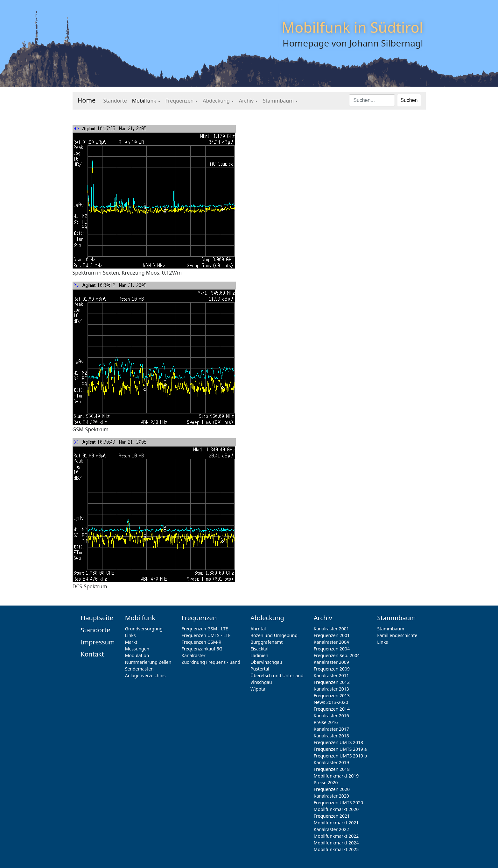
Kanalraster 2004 (331, 642)
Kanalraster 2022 (331, 829)
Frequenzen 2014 (332, 709)
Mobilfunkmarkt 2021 (336, 823)
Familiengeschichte (397, 635)
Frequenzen (180, 101)
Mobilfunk (144, 101)
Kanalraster (193, 655)
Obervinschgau (266, 662)
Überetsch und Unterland (277, 675)
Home (87, 100)
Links (130, 635)
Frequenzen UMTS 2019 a (340, 749)
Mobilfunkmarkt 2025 (336, 849)
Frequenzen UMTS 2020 (338, 803)
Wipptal (258, 689)
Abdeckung (216, 101)
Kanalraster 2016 (331, 716)
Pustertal (260, 669)
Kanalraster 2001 (331, 629)
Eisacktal (260, 649)
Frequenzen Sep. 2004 (337, 655)
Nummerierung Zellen (148, 662)
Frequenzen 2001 (332, 635)
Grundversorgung (144, 629)
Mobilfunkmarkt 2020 (336, 809)
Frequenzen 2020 (332, 789)
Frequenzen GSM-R (201, 642)
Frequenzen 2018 (332, 769)
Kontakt (92, 654)
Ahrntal (258, 629)
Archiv (246, 101)
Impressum (98, 642)
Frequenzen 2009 (332, 669)
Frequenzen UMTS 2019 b (340, 756)
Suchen (409, 100)
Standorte (115, 101)
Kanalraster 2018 (331, 736)
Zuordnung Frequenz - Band (211, 662)
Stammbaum (278, 101)
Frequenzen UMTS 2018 (338, 742)
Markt (131, 642)
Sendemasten (139, 669)
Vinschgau (261, 682)
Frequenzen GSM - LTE (205, 629)
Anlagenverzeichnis (145, 675)
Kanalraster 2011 (331, 675)
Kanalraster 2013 (331, 689)
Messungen (137, 649)
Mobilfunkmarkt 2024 (336, 843)
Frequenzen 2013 (332, 696)
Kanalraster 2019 (331, 762)
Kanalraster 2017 (331, 729)
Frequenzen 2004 (332, 649)
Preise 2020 (326, 782)
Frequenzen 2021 (332, 816)
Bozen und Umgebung (274, 635)
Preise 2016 (326, 722)
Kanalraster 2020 (331, 796)
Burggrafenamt (267, 642)
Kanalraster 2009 (331, 662)
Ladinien (259, 655)
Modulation (137, 655)
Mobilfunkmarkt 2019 (336, 776)
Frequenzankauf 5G (202, 649)
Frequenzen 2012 (332, 682)
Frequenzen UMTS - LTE (206, 635)
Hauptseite (97, 618)
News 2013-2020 (331, 702)
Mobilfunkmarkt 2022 (336, 836)
